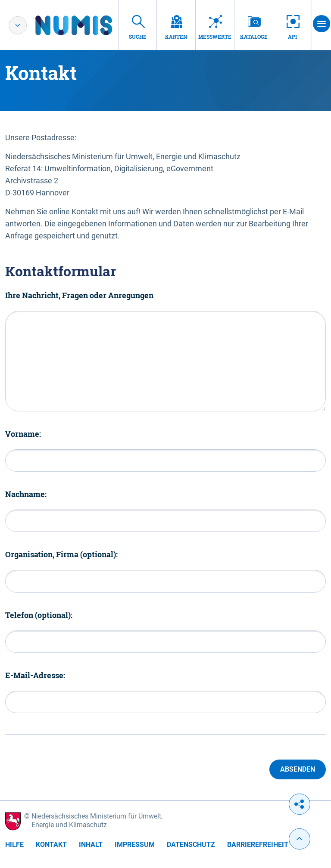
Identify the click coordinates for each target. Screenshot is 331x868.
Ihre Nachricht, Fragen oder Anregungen (79, 295)
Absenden (298, 769)
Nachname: (26, 494)
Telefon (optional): (39, 615)
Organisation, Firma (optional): (61, 554)
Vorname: (23, 434)
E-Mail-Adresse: (35, 675)
